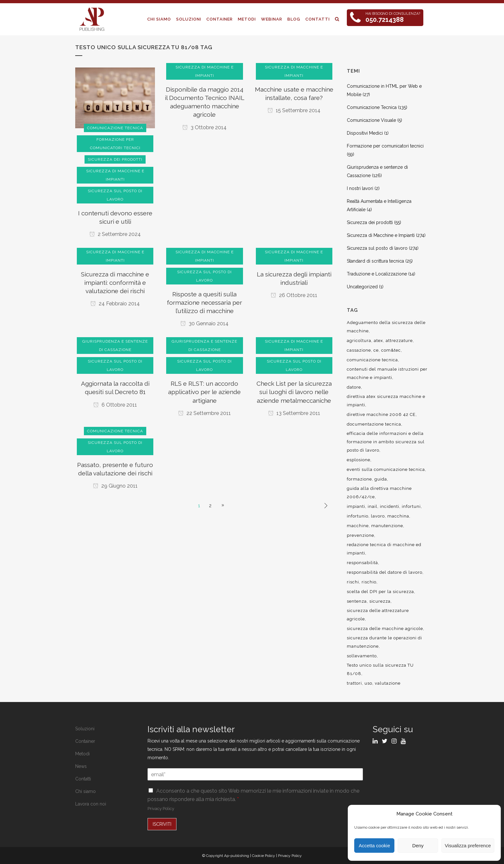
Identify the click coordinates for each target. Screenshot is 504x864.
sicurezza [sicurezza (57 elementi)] (380, 601)
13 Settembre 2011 (294, 413)
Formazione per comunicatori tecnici (385, 146)
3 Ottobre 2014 (204, 127)
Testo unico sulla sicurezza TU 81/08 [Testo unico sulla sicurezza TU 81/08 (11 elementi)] (380, 669)
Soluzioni (85, 729)
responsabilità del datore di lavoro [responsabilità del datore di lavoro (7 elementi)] (385, 572)
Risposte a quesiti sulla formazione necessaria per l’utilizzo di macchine (204, 302)
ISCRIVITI (162, 824)
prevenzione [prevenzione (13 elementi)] (360, 535)
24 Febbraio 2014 (115, 304)
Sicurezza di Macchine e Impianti (381, 235)
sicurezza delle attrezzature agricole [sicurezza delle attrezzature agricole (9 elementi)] (378, 615)
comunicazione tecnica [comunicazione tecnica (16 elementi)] (372, 360)
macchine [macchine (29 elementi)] (358, 526)
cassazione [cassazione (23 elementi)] (359, 350)
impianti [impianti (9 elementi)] (356, 506)
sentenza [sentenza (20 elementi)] (357, 601)
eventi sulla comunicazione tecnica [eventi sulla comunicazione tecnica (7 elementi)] (386, 469)
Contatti (83, 779)
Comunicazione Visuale (371, 120)
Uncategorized (362, 287)
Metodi (82, 754)
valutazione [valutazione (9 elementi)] (388, 683)
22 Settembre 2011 (204, 413)
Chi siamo (85, 791)
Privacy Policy (161, 809)
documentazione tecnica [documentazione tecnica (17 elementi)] (374, 424)
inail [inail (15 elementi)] (373, 506)
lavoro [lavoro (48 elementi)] (378, 516)
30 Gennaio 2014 (204, 324)
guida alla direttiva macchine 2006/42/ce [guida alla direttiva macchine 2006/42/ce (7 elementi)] (379, 493)
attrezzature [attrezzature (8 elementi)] (399, 341)
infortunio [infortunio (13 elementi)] (358, 516)
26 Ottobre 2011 (294, 295)
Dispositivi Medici (365, 133)
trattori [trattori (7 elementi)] (354, 683)
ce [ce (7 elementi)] (376, 350)
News (81, 766)
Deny (418, 846)
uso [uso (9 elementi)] (368, 683)
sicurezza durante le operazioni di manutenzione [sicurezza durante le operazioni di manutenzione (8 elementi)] (384, 642)
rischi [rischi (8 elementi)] (353, 582)
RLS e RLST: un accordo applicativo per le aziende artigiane (204, 392)
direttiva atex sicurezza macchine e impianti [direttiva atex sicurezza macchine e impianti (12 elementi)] (386, 401)
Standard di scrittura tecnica (375, 261)
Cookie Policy (264, 856)
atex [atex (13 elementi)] (378, 341)
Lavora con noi (91, 804)
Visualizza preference (468, 846)
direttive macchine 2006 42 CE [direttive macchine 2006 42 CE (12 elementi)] (381, 414)
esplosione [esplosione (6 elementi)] (359, 460)
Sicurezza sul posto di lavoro (377, 248)
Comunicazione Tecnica (372, 107)
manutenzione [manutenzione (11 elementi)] (387, 526)
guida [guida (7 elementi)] (381, 479)
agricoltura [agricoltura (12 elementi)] (359, 341)
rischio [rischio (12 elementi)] (369, 582)
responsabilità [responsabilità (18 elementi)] (362, 563)
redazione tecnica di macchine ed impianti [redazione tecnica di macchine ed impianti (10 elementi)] (384, 549)
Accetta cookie (374, 846)
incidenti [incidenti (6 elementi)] (390, 506)
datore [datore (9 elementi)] (354, 387)
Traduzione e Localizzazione (377, 274)
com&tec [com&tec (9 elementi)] (391, 350)
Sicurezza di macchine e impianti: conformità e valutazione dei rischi (115, 283)
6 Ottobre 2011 (115, 405)
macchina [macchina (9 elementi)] (398, 516)
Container (85, 741)
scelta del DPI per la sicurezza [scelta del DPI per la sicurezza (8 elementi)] (380, 592)
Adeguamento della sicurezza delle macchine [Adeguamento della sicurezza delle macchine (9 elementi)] (386, 327)
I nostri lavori (360, 188)
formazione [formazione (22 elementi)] (359, 479)
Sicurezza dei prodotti (370, 222)
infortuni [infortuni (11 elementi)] (411, 506)
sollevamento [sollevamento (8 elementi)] (362, 656)
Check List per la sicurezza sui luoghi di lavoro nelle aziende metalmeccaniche (294, 392)
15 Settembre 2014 (294, 110)
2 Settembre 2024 (115, 234)
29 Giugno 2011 (115, 486)
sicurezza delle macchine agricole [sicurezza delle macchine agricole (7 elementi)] (385, 629)
